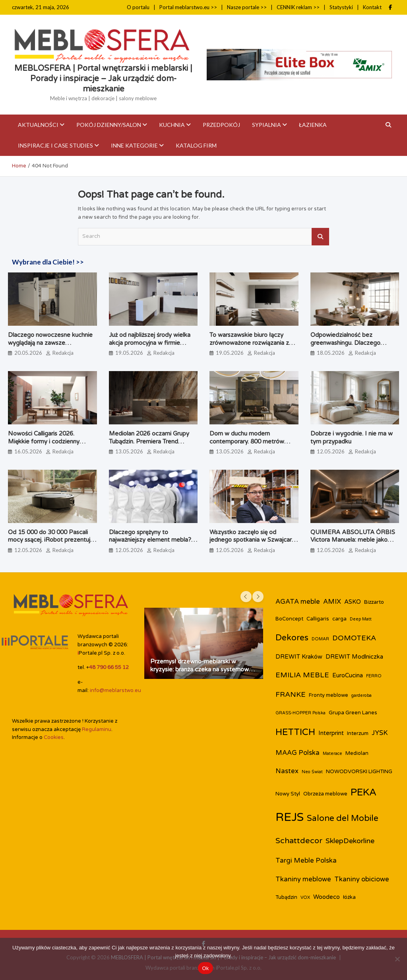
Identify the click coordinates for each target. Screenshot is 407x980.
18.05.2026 (331, 353)
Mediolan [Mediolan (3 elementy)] (357, 753)
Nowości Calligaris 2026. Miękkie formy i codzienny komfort (44, 441)
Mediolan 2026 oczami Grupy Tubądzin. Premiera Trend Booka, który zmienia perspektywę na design (149, 445)
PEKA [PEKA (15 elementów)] (364, 792)
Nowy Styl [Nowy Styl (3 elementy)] (288, 794)
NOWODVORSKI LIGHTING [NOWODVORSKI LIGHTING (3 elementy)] (359, 772)
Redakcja (63, 353)
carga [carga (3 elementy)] (339, 619)
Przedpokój (221, 125)
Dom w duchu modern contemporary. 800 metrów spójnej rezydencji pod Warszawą (247, 445)
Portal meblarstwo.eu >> (188, 7)
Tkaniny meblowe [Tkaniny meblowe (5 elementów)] (303, 879)
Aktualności (38, 125)
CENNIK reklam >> (298, 7)
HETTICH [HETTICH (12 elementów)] (295, 732)
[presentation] (246, 597)
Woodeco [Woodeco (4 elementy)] (327, 897)
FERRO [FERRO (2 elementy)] (374, 676)
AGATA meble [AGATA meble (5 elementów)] (298, 602)
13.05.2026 (129, 451)
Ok (205, 968)
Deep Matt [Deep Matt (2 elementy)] (361, 619)
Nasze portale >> (247, 7)
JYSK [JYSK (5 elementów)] (380, 733)
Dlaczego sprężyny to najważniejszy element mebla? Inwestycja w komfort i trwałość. (153, 540)
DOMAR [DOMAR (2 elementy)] (320, 639)
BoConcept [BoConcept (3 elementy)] (289, 619)
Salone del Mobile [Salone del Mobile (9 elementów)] (343, 818)
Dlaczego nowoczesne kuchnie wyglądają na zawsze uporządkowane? (50, 343)
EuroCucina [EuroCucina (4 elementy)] (348, 675)
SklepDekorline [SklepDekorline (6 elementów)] (350, 841)
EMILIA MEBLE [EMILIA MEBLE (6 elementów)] (302, 675)
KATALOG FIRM (196, 145)
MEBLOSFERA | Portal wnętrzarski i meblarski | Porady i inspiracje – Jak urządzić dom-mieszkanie (103, 79)
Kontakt (372, 7)
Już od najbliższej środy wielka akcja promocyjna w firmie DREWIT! (150, 343)
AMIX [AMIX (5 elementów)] (332, 602)
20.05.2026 (28, 353)
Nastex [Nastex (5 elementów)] (287, 771)
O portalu (138, 7)
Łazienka (313, 125)
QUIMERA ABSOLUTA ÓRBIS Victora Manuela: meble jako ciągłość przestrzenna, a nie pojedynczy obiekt (353, 544)
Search (320, 237)
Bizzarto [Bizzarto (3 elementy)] (374, 602)
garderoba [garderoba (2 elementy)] (361, 695)
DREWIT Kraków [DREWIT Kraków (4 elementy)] (299, 657)
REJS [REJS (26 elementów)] (290, 817)
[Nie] (397, 959)
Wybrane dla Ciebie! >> (48, 262)
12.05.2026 (331, 451)
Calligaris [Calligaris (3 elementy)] (318, 619)
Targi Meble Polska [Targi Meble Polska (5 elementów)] (306, 861)
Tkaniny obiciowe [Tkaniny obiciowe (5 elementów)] (362, 879)
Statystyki (341, 7)
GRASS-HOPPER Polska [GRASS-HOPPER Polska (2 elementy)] (300, 713)
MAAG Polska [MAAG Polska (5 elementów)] (297, 753)
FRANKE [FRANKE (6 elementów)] (291, 695)
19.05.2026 (129, 353)
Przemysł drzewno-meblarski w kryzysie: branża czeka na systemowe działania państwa (201, 669)
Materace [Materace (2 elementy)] (332, 753)
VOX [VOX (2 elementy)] (305, 897)
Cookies (54, 737)
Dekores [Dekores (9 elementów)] (292, 638)
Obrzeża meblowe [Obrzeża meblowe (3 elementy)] (325, 794)
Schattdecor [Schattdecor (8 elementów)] (299, 841)
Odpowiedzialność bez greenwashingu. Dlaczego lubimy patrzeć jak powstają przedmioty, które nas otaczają (353, 347)
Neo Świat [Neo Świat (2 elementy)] (312, 772)
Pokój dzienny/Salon (109, 125)
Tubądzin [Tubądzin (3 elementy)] (286, 897)
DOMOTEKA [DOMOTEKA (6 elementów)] (354, 638)
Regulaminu (97, 729)
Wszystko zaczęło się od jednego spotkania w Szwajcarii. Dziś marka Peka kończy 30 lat (252, 540)
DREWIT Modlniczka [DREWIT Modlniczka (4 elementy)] (354, 657)
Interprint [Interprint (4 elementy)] (331, 733)
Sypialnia (266, 125)
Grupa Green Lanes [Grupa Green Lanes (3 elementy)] (353, 713)
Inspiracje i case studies (55, 145)
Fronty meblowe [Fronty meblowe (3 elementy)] (329, 695)
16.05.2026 (28, 451)
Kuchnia (172, 125)
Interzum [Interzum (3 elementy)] (358, 733)
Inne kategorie (134, 145)
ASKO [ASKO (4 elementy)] (353, 602)
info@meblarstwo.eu (115, 690)
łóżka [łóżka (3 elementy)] (349, 897)
